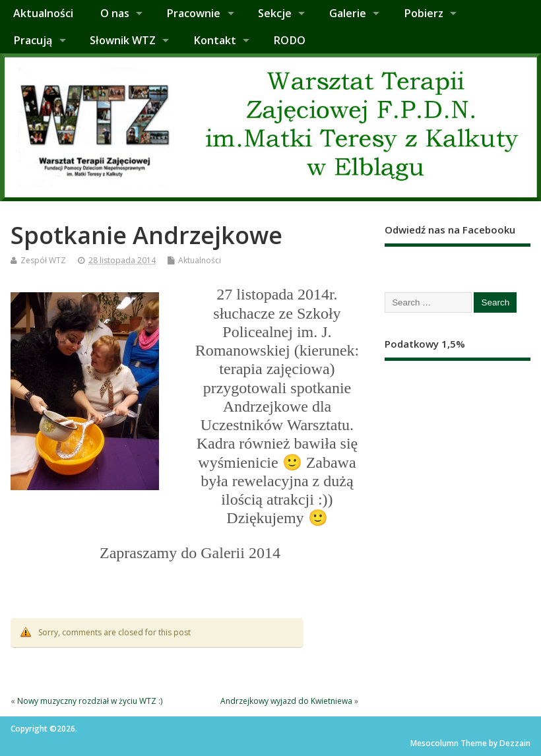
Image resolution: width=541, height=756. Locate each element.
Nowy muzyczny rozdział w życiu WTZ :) (90, 701)
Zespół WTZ (43, 260)
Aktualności (43, 13)
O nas (115, 13)
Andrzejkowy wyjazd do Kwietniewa (286, 701)
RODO (289, 40)
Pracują (33, 40)
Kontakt (215, 40)
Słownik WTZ (123, 40)
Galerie (348, 13)
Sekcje (275, 13)
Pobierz (424, 13)
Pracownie (193, 13)
